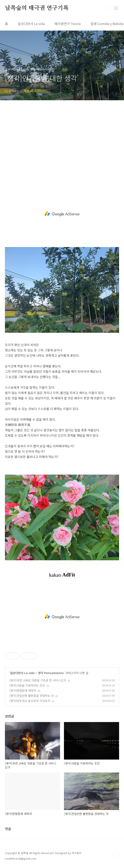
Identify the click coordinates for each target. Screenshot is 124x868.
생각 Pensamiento (51, 673)
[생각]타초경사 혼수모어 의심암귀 (30, 701)
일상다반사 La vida (31, 24)
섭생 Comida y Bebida (107, 24)
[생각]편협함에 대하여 (23, 690)
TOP (116, 855)
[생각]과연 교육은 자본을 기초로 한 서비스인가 (38, 680)
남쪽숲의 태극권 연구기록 (37, 8)
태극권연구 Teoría (68, 24)
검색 (107, 8)
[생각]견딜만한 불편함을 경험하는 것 (31, 696)
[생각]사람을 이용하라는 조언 (27, 685)
